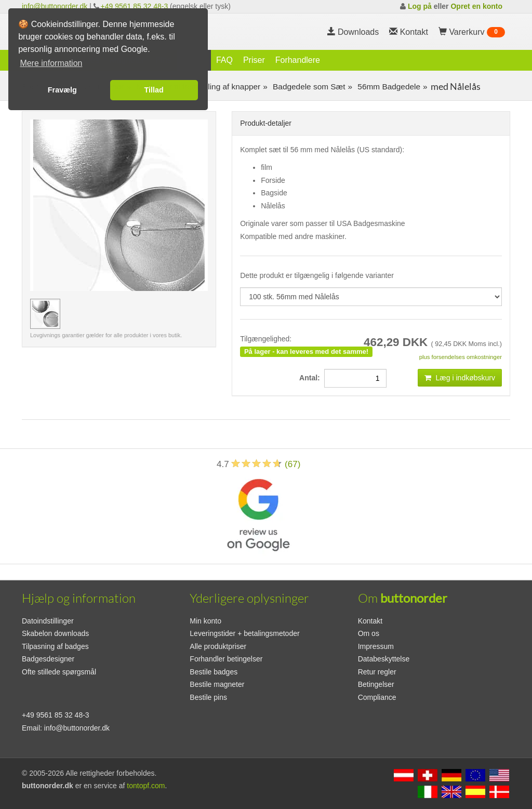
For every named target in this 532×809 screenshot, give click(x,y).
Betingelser (376, 684)
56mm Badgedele (388, 87)
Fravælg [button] (62, 90)
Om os (369, 633)
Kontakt (370, 621)
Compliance (377, 697)
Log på (420, 6)
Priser (254, 60)
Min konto (205, 621)
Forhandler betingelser (226, 659)
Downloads (353, 32)
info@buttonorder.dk (55, 6)
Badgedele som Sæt (308, 87)
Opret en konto (476, 6)
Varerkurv (472, 32)
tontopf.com (146, 786)
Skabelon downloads (55, 633)
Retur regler (377, 672)
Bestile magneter (217, 684)
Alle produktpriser (218, 646)
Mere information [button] (51, 63)
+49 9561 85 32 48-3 (135, 6)
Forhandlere (298, 60)
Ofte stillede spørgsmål (59, 672)
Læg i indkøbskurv (460, 378)
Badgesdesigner (48, 659)
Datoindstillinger (48, 621)
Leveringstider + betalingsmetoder (244, 633)
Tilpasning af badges (55, 646)
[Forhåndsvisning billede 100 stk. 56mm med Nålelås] (45, 314)
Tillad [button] (154, 90)
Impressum (376, 646)
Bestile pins (208, 697)
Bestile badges (214, 672)
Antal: (311, 378)
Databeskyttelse (384, 659)
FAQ (224, 60)
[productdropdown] (371, 297)
